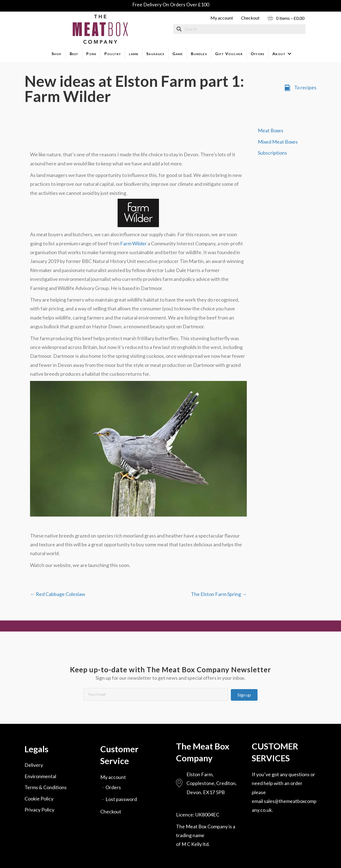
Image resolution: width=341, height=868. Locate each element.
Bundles (199, 54)
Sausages (155, 54)
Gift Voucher (229, 54)
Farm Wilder (133, 243)
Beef (74, 54)
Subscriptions (272, 153)
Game (178, 54)
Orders (113, 787)
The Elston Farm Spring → (219, 594)
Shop (57, 54)
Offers (258, 54)
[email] (156, 694)
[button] (244, 695)
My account (222, 18)
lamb (134, 54)
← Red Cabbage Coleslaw (58, 594)
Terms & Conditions (46, 787)
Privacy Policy (39, 810)
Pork (91, 54)
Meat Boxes (271, 130)
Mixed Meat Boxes (278, 142)
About (279, 54)
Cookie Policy (39, 799)
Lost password (121, 799)
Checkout (250, 18)
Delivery (34, 765)
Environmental (40, 776)
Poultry (113, 54)
